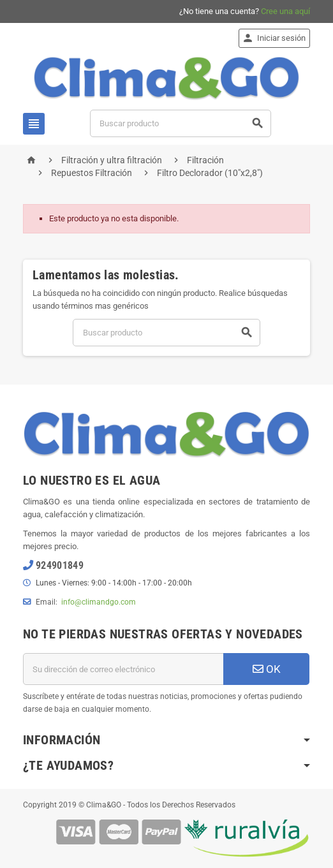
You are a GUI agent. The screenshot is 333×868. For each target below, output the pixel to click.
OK (267, 669)
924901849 (60, 565)
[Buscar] (181, 123)
